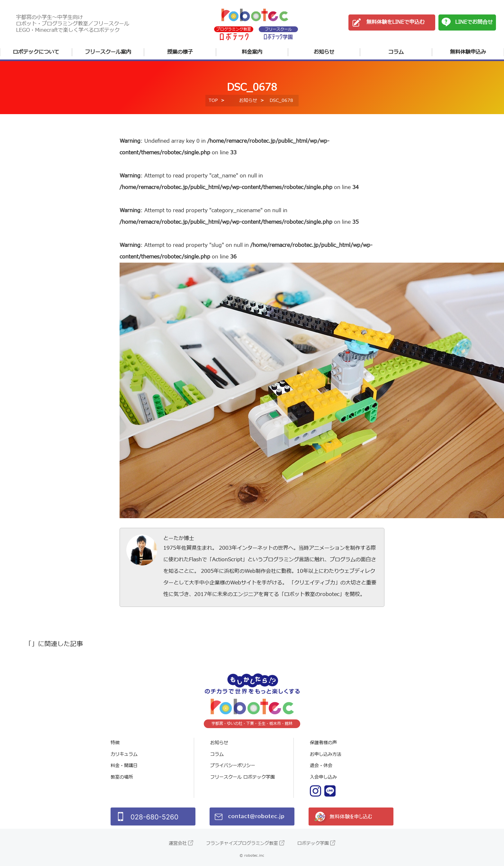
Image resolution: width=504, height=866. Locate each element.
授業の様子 (180, 52)
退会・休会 (321, 766)
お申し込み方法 (326, 754)
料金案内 (252, 52)
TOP (213, 100)
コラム (396, 52)
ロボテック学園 (313, 843)
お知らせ (324, 52)
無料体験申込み (468, 52)
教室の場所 (122, 777)
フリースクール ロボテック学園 (243, 777)
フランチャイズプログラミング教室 (242, 843)
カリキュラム (124, 754)
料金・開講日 (124, 766)
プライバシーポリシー (233, 766)
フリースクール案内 (108, 52)
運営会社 (178, 843)
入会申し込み (323, 777)
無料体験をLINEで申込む (396, 22)
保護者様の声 (323, 743)
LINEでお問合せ (474, 22)
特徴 (115, 743)
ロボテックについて (36, 52)
